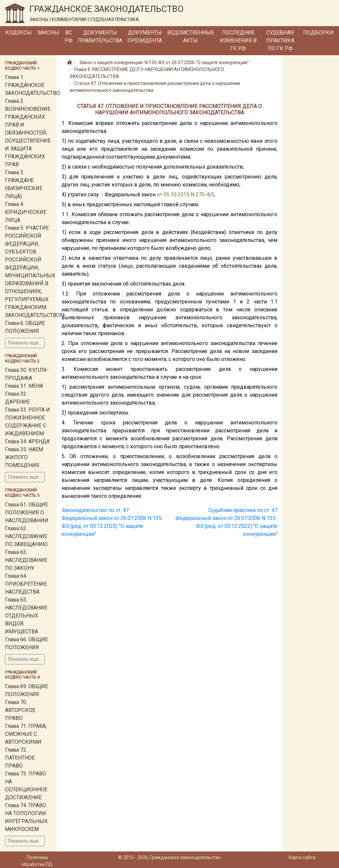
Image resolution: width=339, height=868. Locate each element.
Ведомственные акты (191, 37)
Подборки (318, 33)
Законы (48, 33)
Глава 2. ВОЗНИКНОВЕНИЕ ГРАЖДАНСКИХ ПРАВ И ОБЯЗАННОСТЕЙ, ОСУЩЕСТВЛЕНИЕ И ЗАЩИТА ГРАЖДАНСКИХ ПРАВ (28, 133)
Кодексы (19, 33)
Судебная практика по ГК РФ (280, 40)
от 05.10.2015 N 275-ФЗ (185, 195)
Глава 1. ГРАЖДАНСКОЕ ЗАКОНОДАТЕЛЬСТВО (32, 85)
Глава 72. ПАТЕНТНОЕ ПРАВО (20, 758)
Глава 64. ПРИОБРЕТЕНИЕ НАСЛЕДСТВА (26, 584)
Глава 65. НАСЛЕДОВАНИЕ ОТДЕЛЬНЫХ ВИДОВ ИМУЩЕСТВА (26, 616)
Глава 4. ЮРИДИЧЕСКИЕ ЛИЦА (26, 212)
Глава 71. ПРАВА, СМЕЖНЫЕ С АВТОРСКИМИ (26, 734)
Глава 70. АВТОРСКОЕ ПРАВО (20, 710)
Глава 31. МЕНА (24, 386)
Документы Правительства (100, 37)
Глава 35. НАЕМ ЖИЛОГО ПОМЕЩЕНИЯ (24, 457)
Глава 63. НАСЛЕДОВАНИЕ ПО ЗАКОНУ (26, 560)
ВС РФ (69, 37)
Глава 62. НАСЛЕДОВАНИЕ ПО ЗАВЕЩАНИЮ (26, 536)
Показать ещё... (25, 343)
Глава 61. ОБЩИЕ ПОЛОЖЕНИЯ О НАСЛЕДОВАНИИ (27, 513)
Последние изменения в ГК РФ (238, 40)
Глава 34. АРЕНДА (27, 441)
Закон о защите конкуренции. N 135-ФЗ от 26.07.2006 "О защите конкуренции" (164, 62)
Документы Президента (145, 37)
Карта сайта (302, 857)
